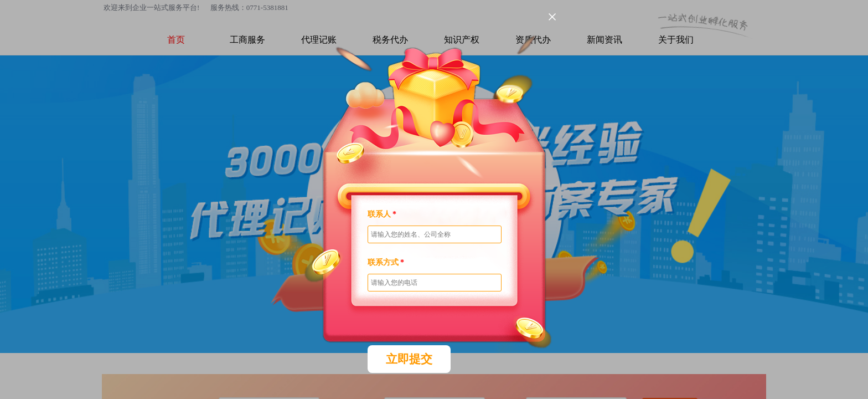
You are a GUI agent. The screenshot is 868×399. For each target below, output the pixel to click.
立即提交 (409, 359)
